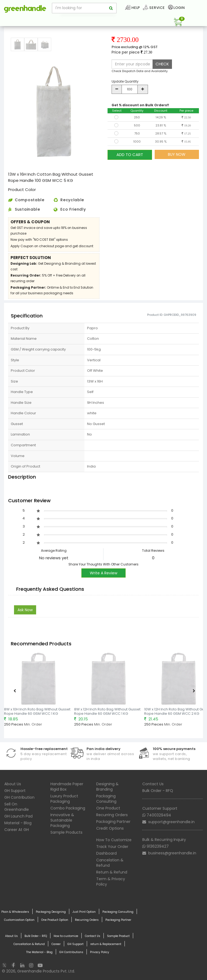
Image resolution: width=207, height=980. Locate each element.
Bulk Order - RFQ (158, 791)
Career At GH (17, 830)
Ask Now (25, 610)
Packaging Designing (51, 912)
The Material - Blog (39, 952)
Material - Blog (18, 823)
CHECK (162, 64)
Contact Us (153, 784)
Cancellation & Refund (29, 944)
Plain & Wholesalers (15, 912)
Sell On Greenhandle (17, 807)
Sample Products (66, 832)
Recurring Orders (112, 815)
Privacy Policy (100, 952)
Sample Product (118, 936)
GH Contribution (19, 797)
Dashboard (106, 853)
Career (56, 944)
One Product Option (55, 920)
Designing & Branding (107, 787)
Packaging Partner (113, 822)
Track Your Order (112, 847)
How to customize (66, 936)
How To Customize (114, 840)
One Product (108, 808)
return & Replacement (106, 944)
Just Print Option (84, 912)
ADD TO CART (130, 154)
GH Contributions (71, 952)
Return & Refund (112, 872)
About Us (13, 784)
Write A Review (103, 573)
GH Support (15, 791)
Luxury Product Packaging (64, 799)
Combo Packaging (68, 808)
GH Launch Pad (18, 816)
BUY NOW (177, 154)
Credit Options (110, 828)
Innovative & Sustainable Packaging (62, 820)
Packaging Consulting (106, 799)
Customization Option (19, 920)
